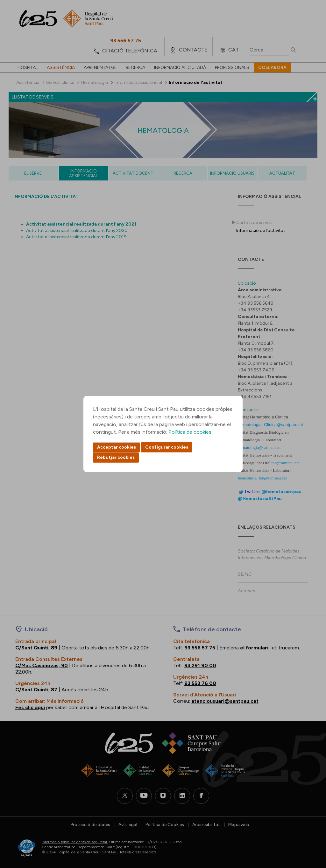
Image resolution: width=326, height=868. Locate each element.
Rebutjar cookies (116, 457)
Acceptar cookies (117, 447)
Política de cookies (190, 432)
